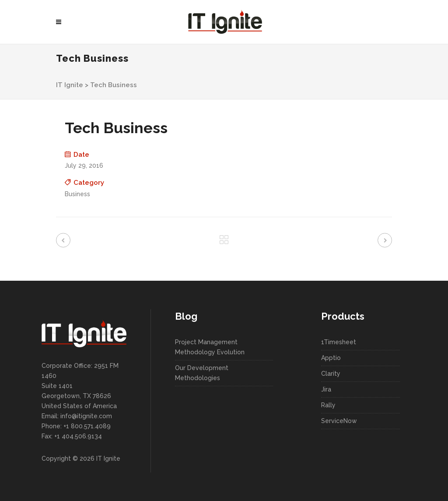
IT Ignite (70, 85)
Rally (328, 405)
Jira (326, 389)
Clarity (331, 374)
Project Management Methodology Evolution (210, 347)
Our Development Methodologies (202, 373)
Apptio (331, 358)
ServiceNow (339, 421)
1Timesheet (339, 342)
